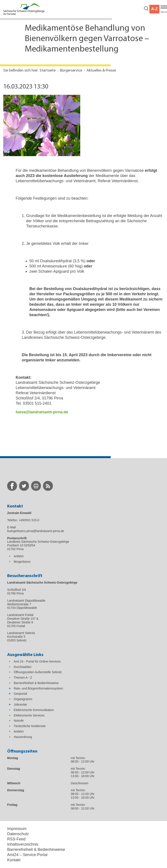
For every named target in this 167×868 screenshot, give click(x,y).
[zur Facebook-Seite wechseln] (12, 486)
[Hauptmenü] (164, 9)
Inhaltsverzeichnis (23, 844)
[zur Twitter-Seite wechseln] (24, 486)
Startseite (48, 71)
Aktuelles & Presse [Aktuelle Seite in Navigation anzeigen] (101, 71)
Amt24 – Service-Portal (27, 855)
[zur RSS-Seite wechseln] (48, 486)
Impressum (17, 829)
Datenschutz (18, 834)
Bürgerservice (71, 71)
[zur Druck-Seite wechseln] (36, 486)
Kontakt (14, 860)
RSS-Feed (16, 839)
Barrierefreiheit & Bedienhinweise (36, 850)
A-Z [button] (154, 9)
